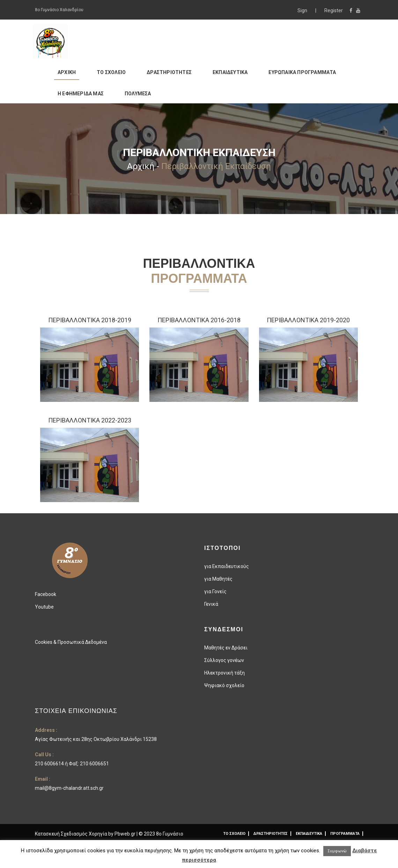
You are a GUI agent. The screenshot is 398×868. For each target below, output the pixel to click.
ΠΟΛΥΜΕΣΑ (138, 94)
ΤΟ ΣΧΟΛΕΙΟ (111, 72)
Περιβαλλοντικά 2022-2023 (90, 420)
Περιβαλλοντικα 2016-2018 (199, 320)
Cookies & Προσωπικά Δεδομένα (71, 642)
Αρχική (141, 166)
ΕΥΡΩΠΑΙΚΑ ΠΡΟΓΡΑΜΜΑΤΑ (302, 72)
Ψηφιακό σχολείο (224, 685)
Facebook (46, 594)
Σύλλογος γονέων (224, 660)
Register (334, 10)
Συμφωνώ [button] (337, 851)
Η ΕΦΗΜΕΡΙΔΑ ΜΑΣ (81, 94)
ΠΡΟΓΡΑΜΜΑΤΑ (345, 834)
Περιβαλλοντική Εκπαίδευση (216, 166)
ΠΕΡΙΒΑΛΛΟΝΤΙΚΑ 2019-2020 (308, 320)
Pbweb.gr (126, 834)
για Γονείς (215, 591)
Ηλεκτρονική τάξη (224, 673)
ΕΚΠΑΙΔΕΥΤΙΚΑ (230, 72)
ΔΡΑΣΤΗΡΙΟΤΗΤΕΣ (169, 72)
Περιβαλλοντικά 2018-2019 (90, 320)
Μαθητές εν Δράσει (226, 648)
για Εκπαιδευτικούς (227, 566)
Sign (303, 10)
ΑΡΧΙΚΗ (67, 72)
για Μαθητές (218, 579)
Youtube (44, 607)
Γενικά (211, 604)
